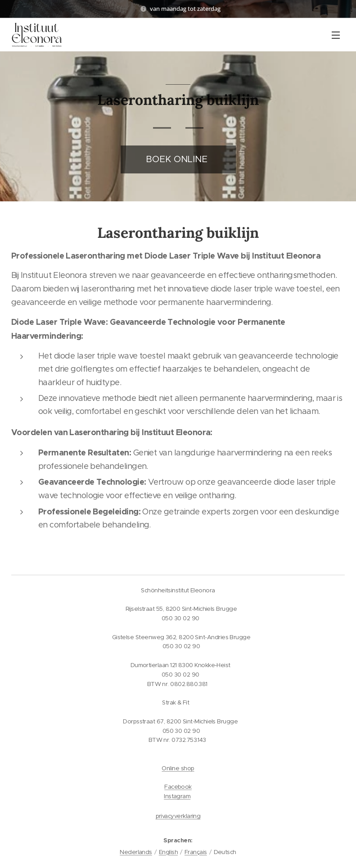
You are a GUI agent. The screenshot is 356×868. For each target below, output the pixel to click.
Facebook (178, 787)
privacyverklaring (178, 816)
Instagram (177, 796)
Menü (336, 35)
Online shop (178, 768)
